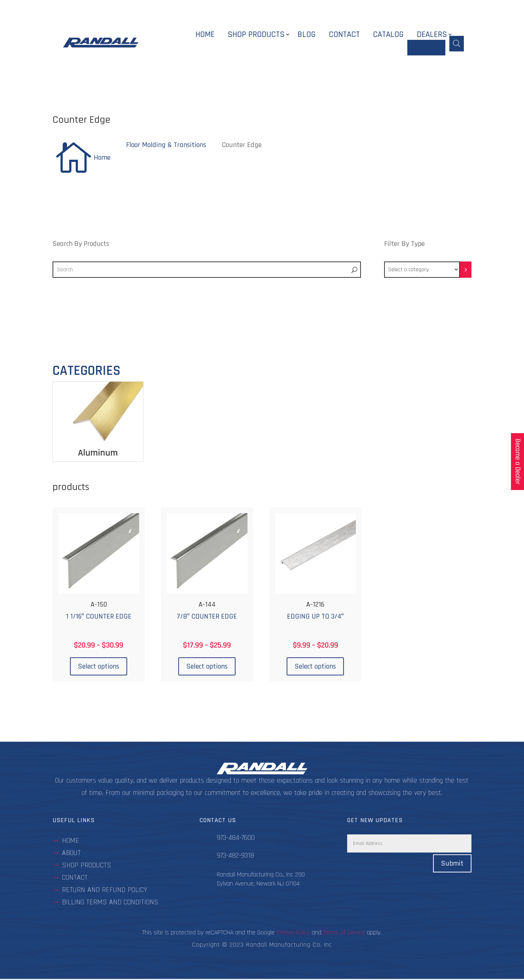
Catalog (388, 35)
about (71, 854)
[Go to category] (466, 271)
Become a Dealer (518, 462)
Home (205, 35)
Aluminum (98, 454)
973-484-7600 (236, 839)
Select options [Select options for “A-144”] (207, 667)
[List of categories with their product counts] (422, 271)
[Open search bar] (457, 43)
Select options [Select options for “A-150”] (99, 667)
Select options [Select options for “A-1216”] (315, 667)
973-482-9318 (235, 857)
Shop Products (256, 35)
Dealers (432, 35)
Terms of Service (344, 933)
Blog (307, 35)
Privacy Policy (293, 933)
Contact (344, 35)
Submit (452, 864)
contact (75, 879)
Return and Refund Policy (105, 891)
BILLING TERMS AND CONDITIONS (110, 903)
